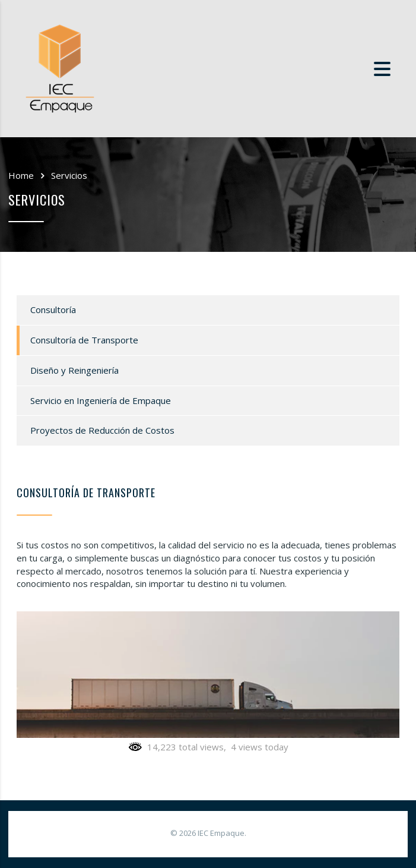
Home (21, 175)
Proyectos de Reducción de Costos (102, 430)
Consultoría (53, 310)
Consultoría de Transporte (84, 340)
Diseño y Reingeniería (74, 370)
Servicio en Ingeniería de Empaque (101, 400)
